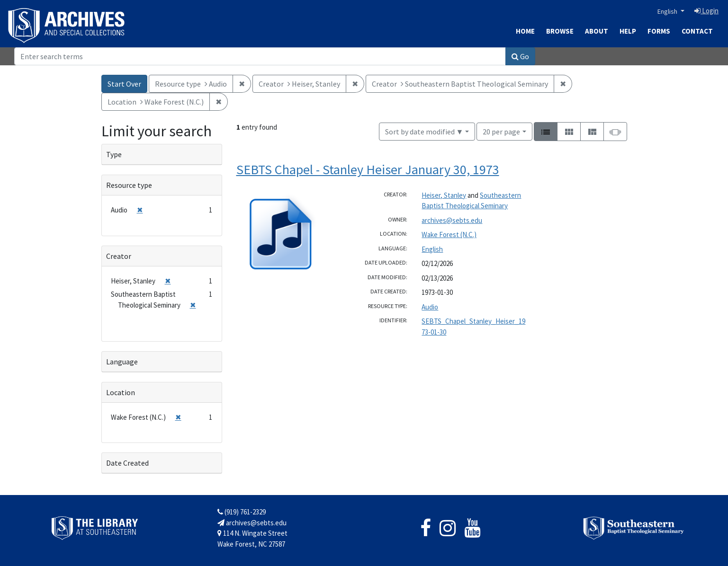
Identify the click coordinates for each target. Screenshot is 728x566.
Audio (430, 307)
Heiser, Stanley (444, 195)
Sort (424, 132)
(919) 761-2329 (242, 512)
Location (121, 392)
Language (122, 362)
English (668, 11)
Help (628, 31)
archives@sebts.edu (452, 220)
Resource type (129, 185)
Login (706, 11)
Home (525, 31)
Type (114, 154)
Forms (659, 31)
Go (520, 56)
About (597, 31)
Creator (119, 256)
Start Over (124, 84)
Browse (560, 31)
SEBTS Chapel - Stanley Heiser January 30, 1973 (368, 169)
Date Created (127, 463)
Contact (697, 31)
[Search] (260, 56)
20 (501, 131)
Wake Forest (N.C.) (449, 234)
